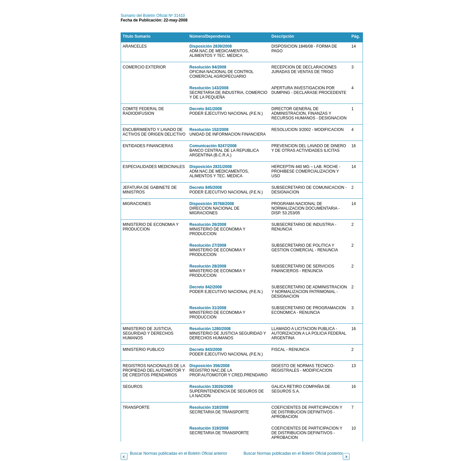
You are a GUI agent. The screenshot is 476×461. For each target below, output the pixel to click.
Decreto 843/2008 (206, 350)
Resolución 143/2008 (209, 88)
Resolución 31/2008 (208, 308)
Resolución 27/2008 (208, 245)
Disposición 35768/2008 (212, 204)
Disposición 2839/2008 (211, 46)
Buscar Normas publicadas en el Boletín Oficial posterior (293, 453)
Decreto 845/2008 (206, 188)
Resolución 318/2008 (209, 407)
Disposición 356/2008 (209, 366)
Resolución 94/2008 (208, 67)
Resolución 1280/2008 (210, 329)
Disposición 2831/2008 (211, 167)
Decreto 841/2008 (206, 109)
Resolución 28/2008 (208, 266)
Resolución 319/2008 (209, 428)
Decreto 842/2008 (206, 287)
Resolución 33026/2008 (211, 387)
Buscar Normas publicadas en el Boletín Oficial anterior (178, 453)
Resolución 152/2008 (209, 130)
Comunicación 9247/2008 (213, 146)
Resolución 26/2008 (208, 225)
